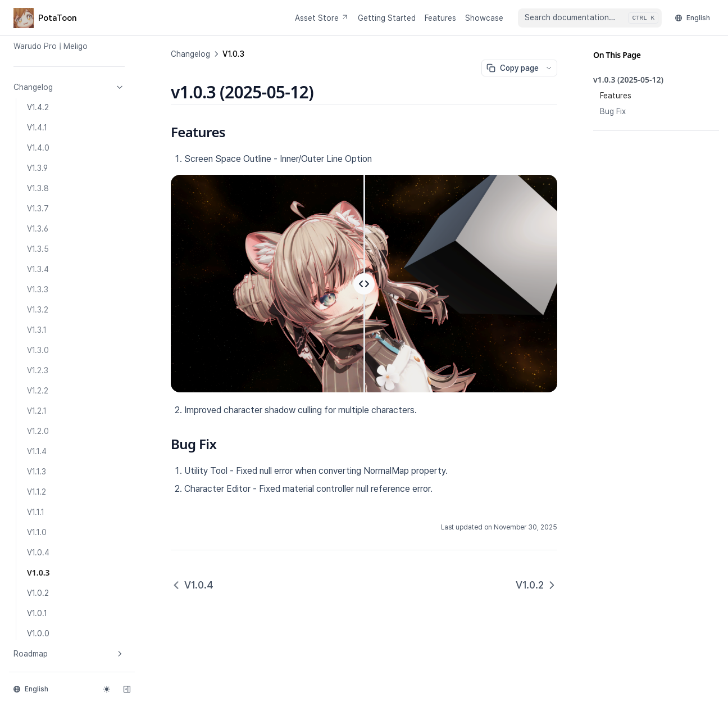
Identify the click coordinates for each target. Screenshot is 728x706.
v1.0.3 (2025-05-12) (628, 80)
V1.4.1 (37, 128)
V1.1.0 (37, 532)
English (693, 18)
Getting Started (387, 18)
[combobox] (590, 18)
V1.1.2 (37, 492)
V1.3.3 (38, 289)
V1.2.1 (37, 411)
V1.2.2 (38, 391)
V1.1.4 (37, 451)
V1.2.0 (38, 431)
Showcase (484, 18)
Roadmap (69, 654)
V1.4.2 (38, 107)
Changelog (69, 87)
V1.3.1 (37, 330)
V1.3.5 (38, 249)
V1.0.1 (37, 613)
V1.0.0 (38, 633)
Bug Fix (613, 111)
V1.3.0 (38, 350)
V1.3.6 (38, 229)
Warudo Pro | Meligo (51, 46)
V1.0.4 (38, 553)
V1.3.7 (38, 209)
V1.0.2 (38, 593)
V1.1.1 (36, 512)
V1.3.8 (38, 188)
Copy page (513, 68)
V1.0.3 (38, 573)
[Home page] (45, 18)
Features (440, 18)
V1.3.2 (38, 310)
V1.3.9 (37, 168)
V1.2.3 (38, 370)
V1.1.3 (37, 472)
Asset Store (322, 18)
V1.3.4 (38, 269)
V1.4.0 (38, 148)
